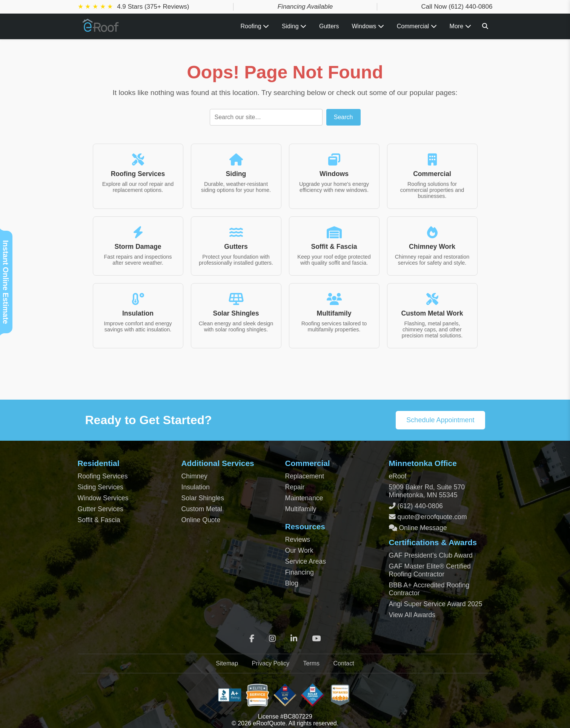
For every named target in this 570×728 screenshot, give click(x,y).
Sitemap (227, 663)
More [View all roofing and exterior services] (460, 26)
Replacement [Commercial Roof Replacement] (305, 476)
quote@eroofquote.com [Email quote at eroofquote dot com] (432, 517)
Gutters (329, 26)
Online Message (422, 528)
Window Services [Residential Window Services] (103, 498)
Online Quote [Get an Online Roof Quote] (201, 520)
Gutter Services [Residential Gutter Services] (101, 509)
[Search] (485, 26)
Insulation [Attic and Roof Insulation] (196, 487)
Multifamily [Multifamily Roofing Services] (301, 509)
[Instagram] (272, 639)
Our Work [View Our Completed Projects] (299, 550)
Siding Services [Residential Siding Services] (101, 487)
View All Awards (412, 615)
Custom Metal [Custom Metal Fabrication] (202, 509)
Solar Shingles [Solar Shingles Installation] (203, 498)
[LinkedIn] (294, 639)
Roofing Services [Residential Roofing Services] (103, 476)
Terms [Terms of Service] (312, 663)
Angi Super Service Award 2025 (436, 604)
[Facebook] (252, 639)
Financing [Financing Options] (300, 572)
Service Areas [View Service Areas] (306, 561)
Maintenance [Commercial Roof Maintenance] (304, 498)
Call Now (457, 7)
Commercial (417, 26)
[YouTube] (316, 639)
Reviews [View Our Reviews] (298, 539)
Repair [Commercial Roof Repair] (295, 487)
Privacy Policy (270, 663)
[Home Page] (101, 29)
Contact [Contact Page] (344, 663)
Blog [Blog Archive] (292, 583)
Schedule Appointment (440, 420)
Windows (368, 26)
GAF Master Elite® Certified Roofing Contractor (430, 570)
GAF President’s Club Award (431, 555)
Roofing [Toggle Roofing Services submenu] (255, 26)
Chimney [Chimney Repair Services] (194, 476)
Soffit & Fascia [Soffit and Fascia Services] (99, 520)
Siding (294, 26)
